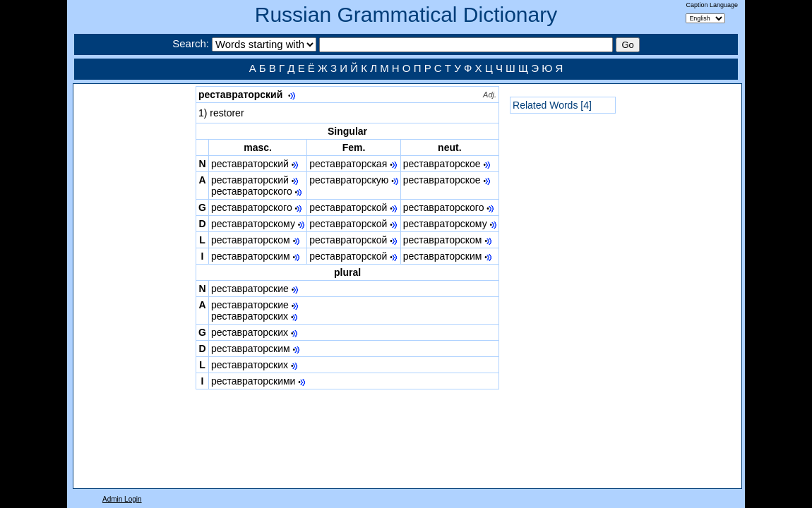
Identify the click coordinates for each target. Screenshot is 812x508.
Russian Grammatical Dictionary (406, 14)
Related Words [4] (552, 105)
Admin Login (122, 499)
